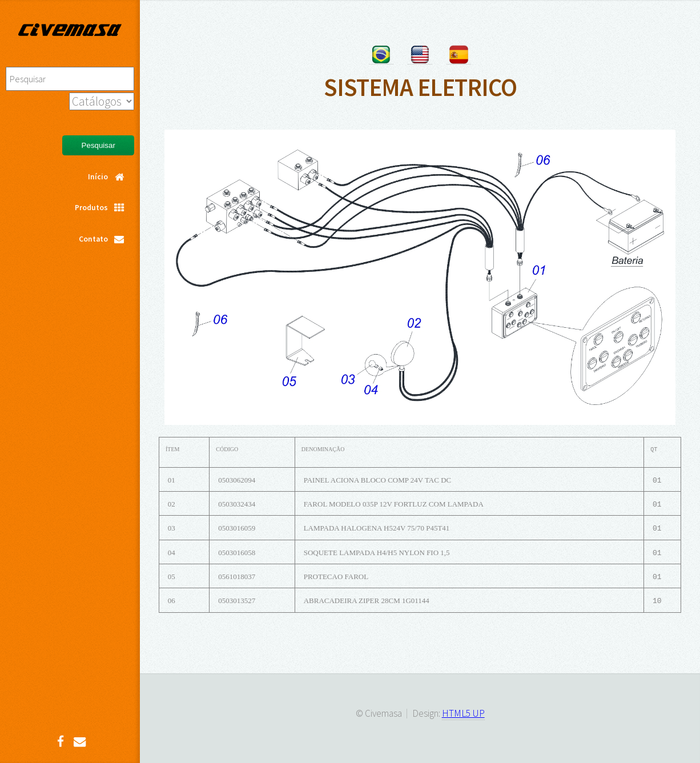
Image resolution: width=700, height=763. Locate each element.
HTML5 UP (463, 713)
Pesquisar (98, 145)
